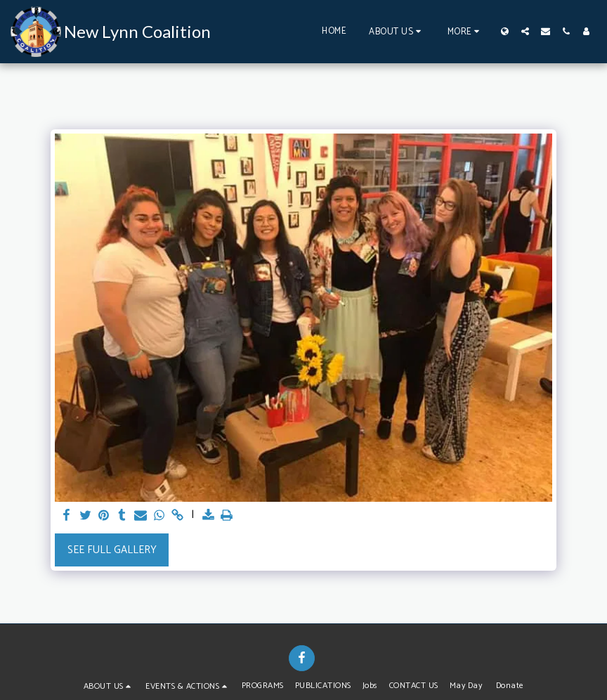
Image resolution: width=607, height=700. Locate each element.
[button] (397, 31)
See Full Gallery (112, 550)
